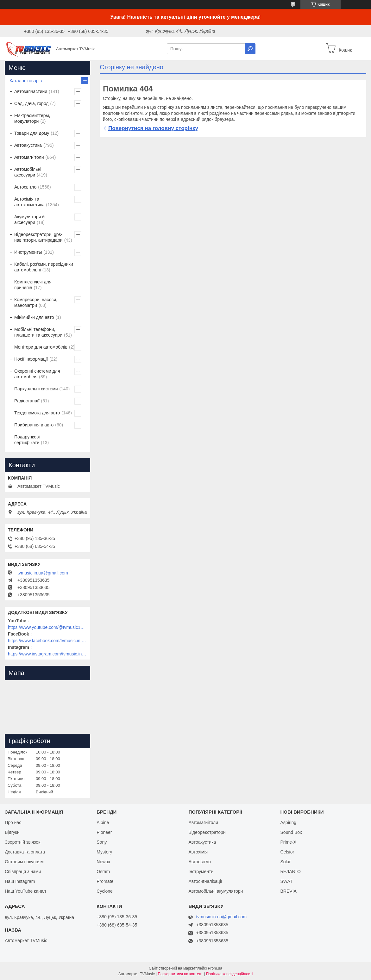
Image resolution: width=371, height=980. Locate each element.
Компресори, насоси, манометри (36, 302)
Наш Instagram (20, 881)
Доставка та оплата (25, 852)
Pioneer (104, 832)
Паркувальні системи (36, 389)
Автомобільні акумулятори (216, 891)
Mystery (104, 852)
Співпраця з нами (23, 871)
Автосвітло (25, 187)
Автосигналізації (205, 881)
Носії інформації (31, 359)
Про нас (13, 822)
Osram (103, 871)
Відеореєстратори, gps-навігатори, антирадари (38, 237)
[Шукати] (250, 49)
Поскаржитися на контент (180, 974)
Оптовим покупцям (24, 862)
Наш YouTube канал (25, 891)
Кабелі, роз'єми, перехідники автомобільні (44, 267)
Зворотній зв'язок (22, 842)
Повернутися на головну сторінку (153, 128)
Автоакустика (28, 145)
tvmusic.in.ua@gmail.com (43, 573)
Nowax (103, 862)
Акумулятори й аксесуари (29, 220)
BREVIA (289, 891)
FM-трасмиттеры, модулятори (32, 118)
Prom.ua (215, 968)
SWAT (287, 881)
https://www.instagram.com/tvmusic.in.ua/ (47, 654)
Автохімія (198, 852)
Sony (102, 842)
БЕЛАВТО (291, 871)
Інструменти (201, 871)
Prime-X (289, 842)
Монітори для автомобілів (41, 347)
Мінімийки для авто (34, 317)
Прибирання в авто (34, 425)
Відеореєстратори (207, 832)
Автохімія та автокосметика (29, 202)
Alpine (103, 822)
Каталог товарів (26, 81)
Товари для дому (32, 133)
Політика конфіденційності (230, 974)
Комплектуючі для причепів (33, 285)
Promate (105, 881)
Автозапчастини (31, 91)
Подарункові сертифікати (27, 440)
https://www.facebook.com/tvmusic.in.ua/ (47, 641)
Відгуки (12, 832)
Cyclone (105, 891)
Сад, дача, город (31, 103)
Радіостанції (27, 401)
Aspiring (289, 822)
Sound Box (291, 832)
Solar (286, 862)
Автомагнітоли (29, 157)
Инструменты (28, 252)
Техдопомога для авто (37, 413)
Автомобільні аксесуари (28, 172)
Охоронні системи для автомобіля (37, 374)
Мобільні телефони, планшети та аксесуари (38, 332)
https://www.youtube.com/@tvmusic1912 (47, 627)
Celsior (287, 852)
